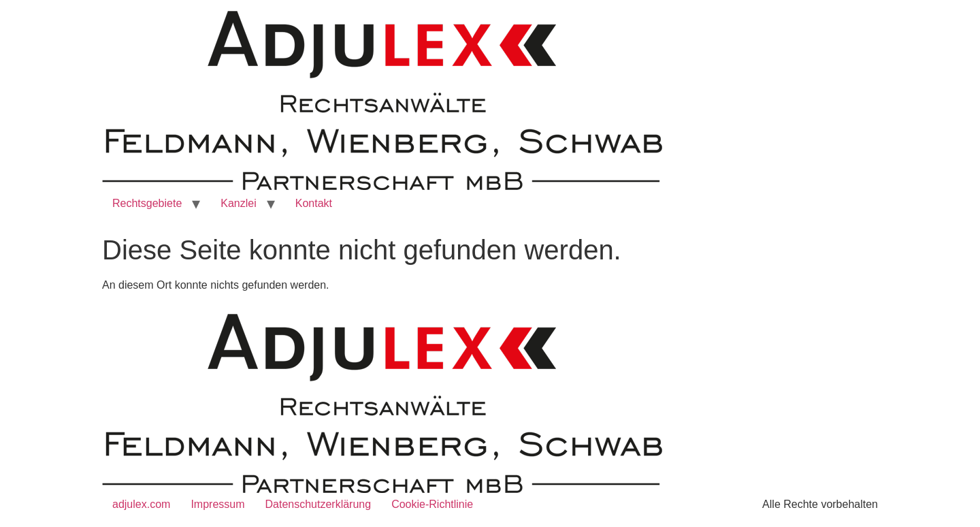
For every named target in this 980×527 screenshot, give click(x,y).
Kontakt (314, 203)
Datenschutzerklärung (318, 504)
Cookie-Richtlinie (432, 504)
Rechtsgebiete (147, 203)
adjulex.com (141, 504)
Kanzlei (238, 203)
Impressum (217, 504)
